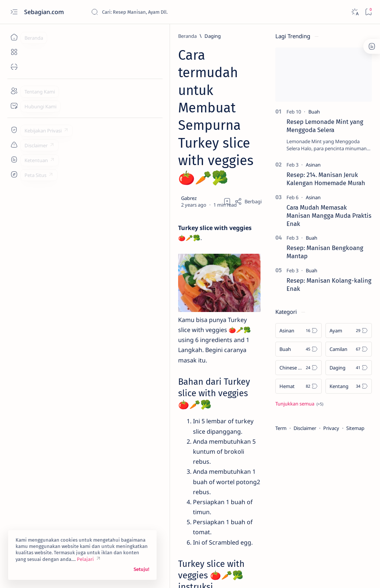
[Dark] (355, 12)
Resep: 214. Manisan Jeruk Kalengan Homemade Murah (326, 179)
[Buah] (314, 112)
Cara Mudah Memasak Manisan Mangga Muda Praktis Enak (329, 216)
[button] (142, 490)
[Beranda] (14, 37)
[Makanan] (111, 490)
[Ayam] (349, 331)
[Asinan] (313, 165)
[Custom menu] (14, 130)
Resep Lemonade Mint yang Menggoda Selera (325, 126)
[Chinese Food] (299, 368)
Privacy (331, 428)
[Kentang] (79, 490)
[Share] (248, 111)
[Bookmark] (368, 12)
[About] (14, 91)
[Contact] (14, 106)
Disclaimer (305, 428)
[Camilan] (349, 349)
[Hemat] (299, 386)
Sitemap (355, 428)
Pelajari (85, 559)
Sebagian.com (45, 12)
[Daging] (71, 36)
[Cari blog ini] (147, 12)
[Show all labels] (299, 404)
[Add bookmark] (227, 111)
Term (281, 428)
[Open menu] (14, 12)
